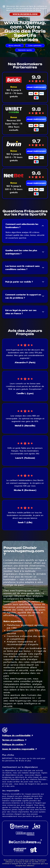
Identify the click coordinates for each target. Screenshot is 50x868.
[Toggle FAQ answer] (43, 226)
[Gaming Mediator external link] (20, 851)
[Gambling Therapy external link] (33, 852)
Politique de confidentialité (16, 736)
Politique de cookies (13, 745)
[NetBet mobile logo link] (14, 176)
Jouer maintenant (36, 87)
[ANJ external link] (36, 829)
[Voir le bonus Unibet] (14, 124)
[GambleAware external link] (25, 844)
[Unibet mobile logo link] (14, 110)
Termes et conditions (13, 740)
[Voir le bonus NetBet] (14, 188)
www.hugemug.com (25, 14)
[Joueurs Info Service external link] (25, 835)
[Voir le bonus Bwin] (14, 156)
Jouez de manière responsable (18, 749)
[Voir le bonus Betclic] (14, 92)
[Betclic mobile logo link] (14, 80)
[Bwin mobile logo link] (14, 144)
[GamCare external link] (19, 828)
